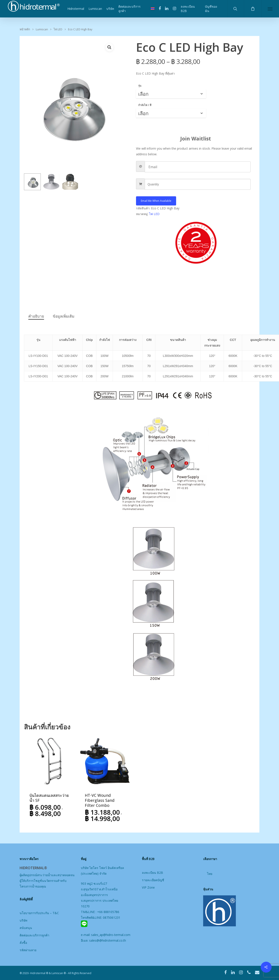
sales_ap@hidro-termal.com (111, 935)
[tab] (36, 316)
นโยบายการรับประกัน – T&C (39, 913)
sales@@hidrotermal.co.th (108, 940)
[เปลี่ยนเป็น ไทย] (210, 874)
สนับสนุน (26, 928)
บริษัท (110, 9)
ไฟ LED (58, 29)
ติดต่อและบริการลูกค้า (129, 9)
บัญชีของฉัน (211, 9)
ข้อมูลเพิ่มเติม (64, 316)
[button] (109, 47)
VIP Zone (148, 887)
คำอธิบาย (36, 316)
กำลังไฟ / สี (145, 105)
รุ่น (140, 86)
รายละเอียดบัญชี (153, 880)
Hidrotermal (76, 9)
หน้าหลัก (25, 29)
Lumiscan (95, 9)
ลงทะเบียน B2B (188, 9)
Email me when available (156, 201)
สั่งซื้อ (23, 943)
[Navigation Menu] (270, 9)
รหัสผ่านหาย (28, 950)
